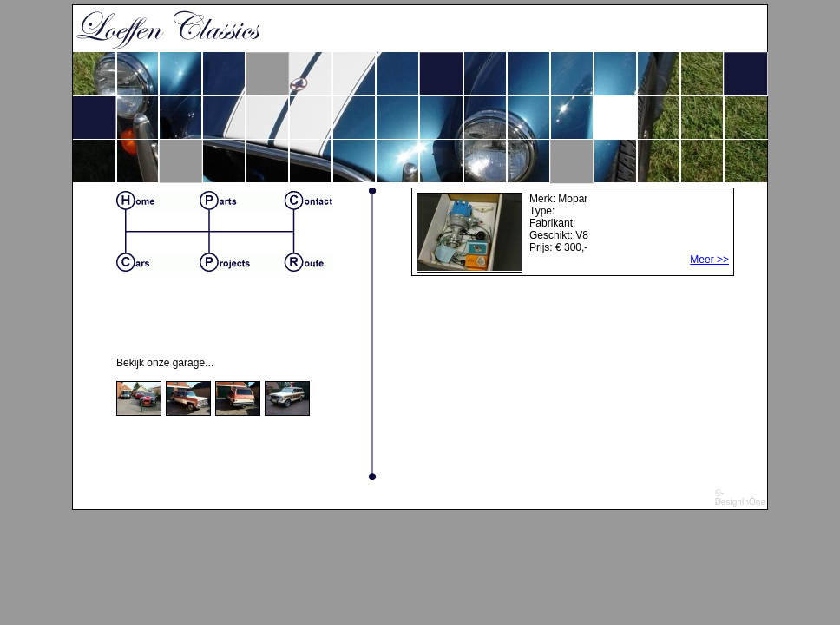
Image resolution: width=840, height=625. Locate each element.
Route (308, 262)
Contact (308, 201)
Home (158, 201)
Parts (242, 201)
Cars (158, 262)
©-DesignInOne (740, 497)
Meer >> (709, 260)
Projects (242, 262)
